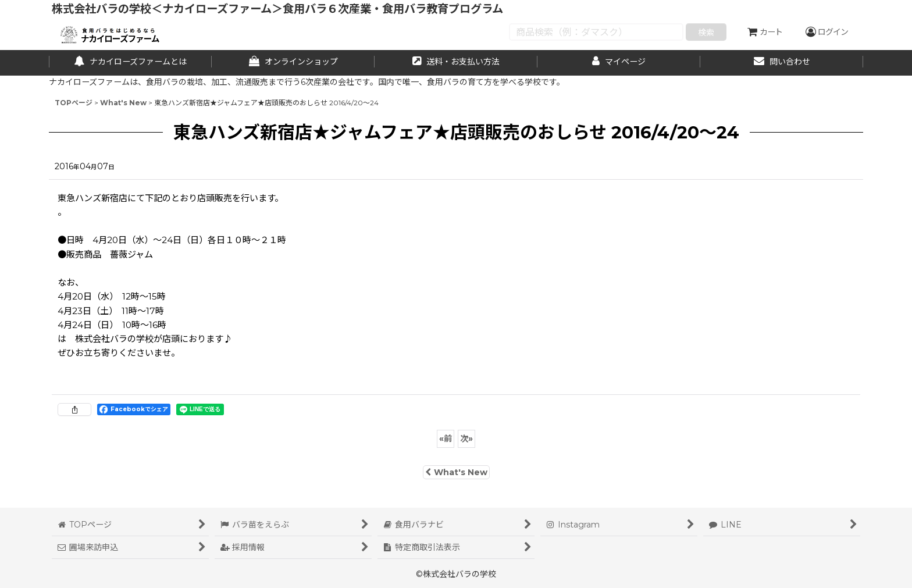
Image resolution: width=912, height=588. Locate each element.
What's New (456, 472)
